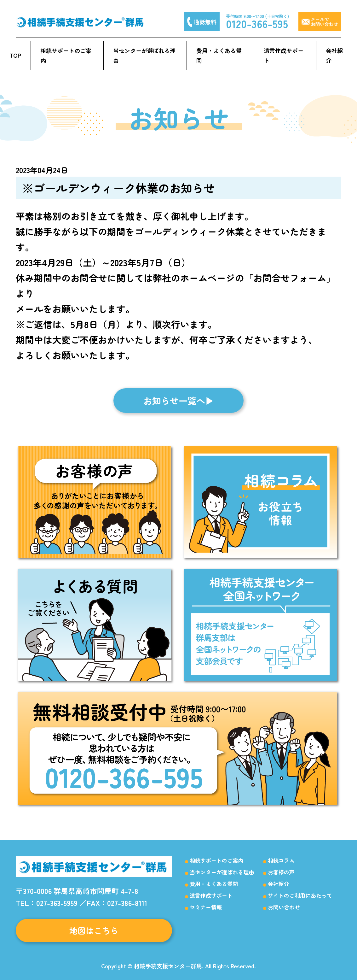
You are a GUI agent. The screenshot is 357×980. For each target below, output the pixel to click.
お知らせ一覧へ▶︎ (179, 400)
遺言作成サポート (284, 55)
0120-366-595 (257, 24)
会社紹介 (334, 55)
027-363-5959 (57, 903)
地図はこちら (94, 930)
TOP (15, 55)
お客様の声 (281, 872)
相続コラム (281, 860)
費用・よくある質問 (219, 55)
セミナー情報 (206, 907)
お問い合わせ (284, 907)
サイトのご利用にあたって (300, 895)
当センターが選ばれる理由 (144, 55)
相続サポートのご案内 (66, 55)
